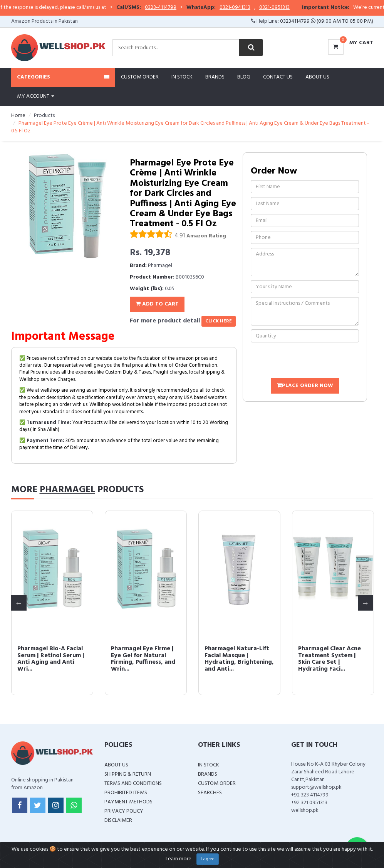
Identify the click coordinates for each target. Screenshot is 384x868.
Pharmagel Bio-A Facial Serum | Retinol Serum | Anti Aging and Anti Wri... (51, 659)
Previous (19, 603)
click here (219, 321)
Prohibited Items (126, 793)
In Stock (182, 77)
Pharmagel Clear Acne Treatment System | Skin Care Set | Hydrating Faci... (330, 659)
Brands (215, 77)
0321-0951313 (308, 8)
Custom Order (140, 77)
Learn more (179, 859)
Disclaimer (118, 820)
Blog (244, 77)
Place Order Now (305, 386)
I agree (208, 859)
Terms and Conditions (133, 784)
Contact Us (278, 77)
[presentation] (309, 361)
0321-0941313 (268, 8)
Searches (210, 793)
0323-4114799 (194, 8)
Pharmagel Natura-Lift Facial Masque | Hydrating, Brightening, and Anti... (239, 659)
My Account (36, 96)
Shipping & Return (128, 774)
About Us (317, 77)
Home (18, 116)
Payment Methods (128, 802)
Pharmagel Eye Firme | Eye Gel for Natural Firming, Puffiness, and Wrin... (143, 659)
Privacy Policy (124, 811)
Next (366, 603)
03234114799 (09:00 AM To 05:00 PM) (327, 21)
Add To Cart (157, 304)
